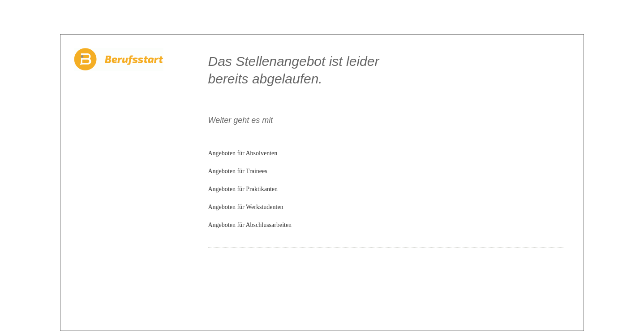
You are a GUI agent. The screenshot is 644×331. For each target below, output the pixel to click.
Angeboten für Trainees (238, 171)
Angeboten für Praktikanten (243, 189)
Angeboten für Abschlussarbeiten (250, 225)
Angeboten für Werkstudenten (246, 207)
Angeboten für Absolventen (243, 153)
